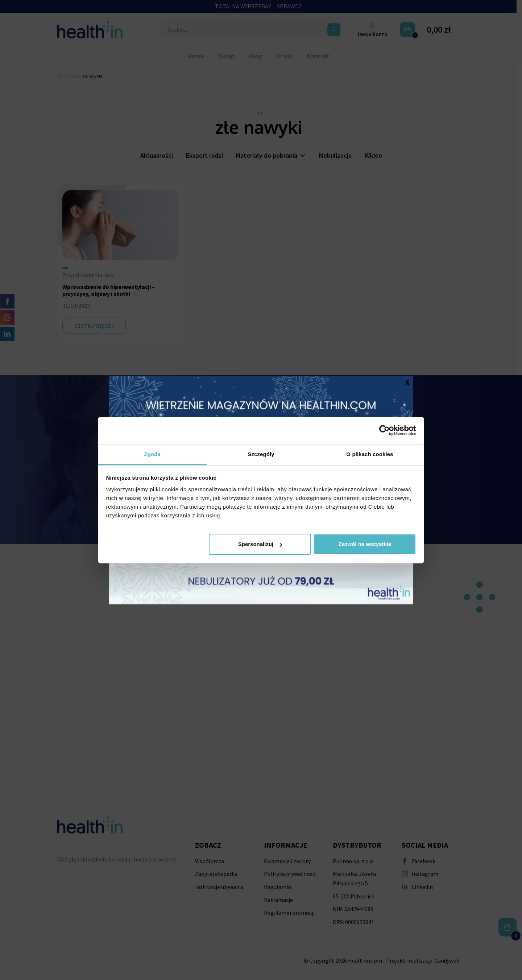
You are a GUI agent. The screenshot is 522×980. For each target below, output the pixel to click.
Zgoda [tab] (152, 454)
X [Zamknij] (407, 382)
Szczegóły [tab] (261, 454)
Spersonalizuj (260, 544)
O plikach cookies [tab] (370, 454)
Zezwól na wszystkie (365, 544)
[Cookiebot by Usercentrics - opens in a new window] (384, 430)
